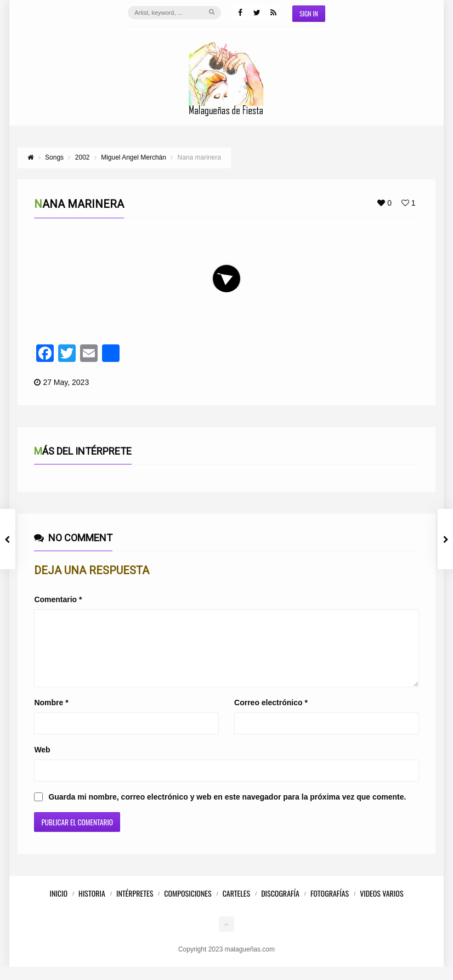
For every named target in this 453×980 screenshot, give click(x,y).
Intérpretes (135, 906)
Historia (92, 906)
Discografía (280, 906)
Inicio (58, 906)
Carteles (237, 906)
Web (42, 763)
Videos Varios (381, 906)
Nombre (51, 716)
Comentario (58, 599)
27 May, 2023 (66, 382)
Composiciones (188, 906)
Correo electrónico (271, 716)
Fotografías (330, 906)
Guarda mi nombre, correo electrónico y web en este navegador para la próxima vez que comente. (227, 810)
